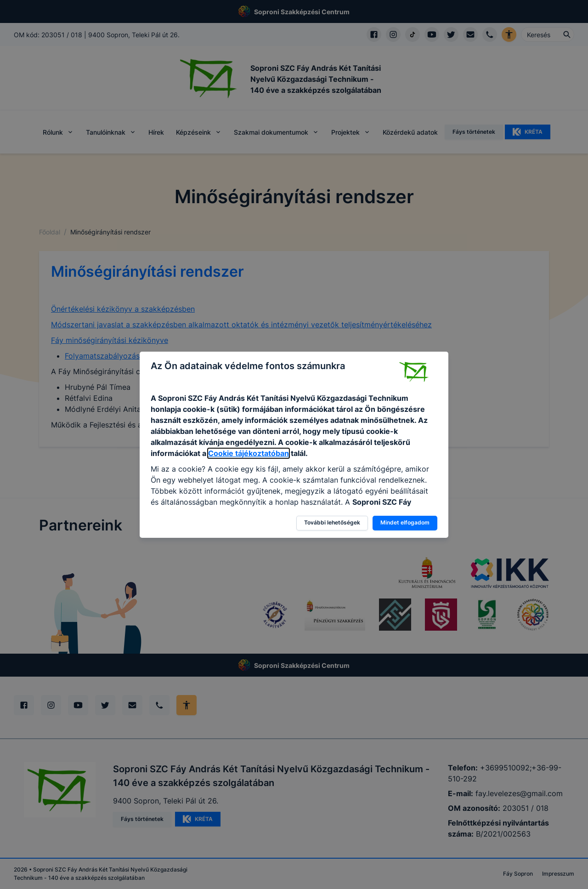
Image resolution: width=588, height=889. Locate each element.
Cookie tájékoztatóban (249, 453)
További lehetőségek (332, 522)
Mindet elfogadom (405, 522)
